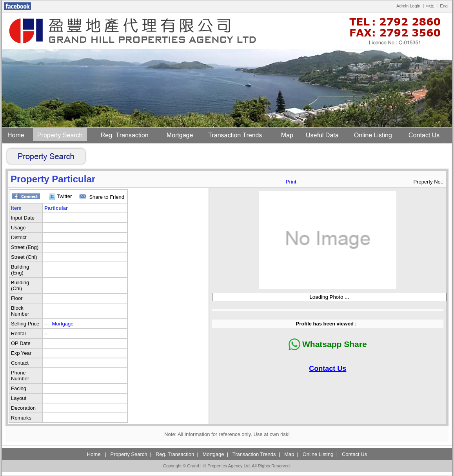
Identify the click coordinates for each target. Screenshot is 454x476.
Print (291, 182)
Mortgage (63, 324)
